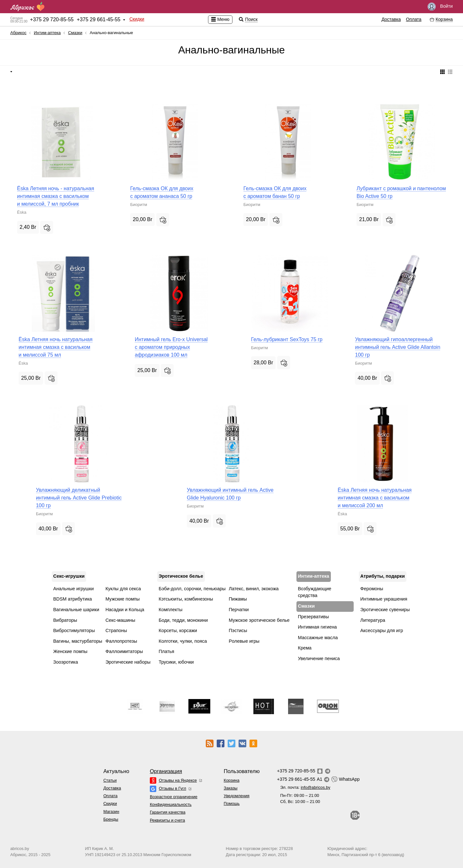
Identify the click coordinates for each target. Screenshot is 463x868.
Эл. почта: (305, 787)
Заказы (231, 788)
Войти (440, 7)
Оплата (414, 19)
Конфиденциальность (171, 804)
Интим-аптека (47, 33)
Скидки (137, 19)
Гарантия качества (168, 812)
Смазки (75, 33)
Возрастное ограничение (174, 797)
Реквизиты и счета (167, 820)
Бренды (111, 819)
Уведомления (237, 796)
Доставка (391, 19)
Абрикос (18, 33)
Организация (166, 771)
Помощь (232, 803)
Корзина (232, 780)
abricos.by (20, 849)
